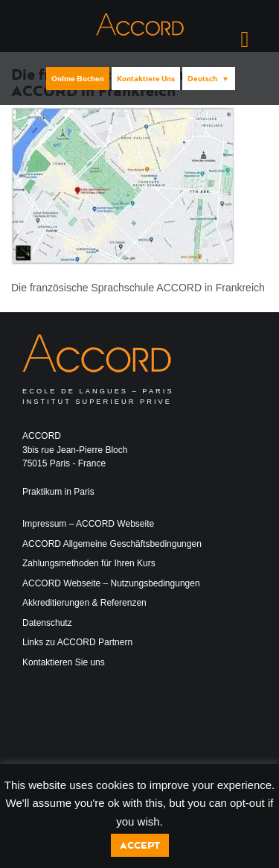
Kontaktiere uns (146, 79)
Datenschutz (47, 623)
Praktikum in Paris (58, 492)
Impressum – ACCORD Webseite (88, 524)
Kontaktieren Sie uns (64, 662)
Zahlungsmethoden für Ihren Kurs (89, 563)
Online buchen (78, 79)
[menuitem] (209, 79)
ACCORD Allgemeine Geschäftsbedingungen (112, 544)
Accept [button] (140, 845)
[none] (208, 79)
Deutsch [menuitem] (202, 79)
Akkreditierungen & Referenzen (84, 603)
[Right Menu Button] (245, 39)
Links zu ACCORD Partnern (77, 642)
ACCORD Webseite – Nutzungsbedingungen (111, 583)
